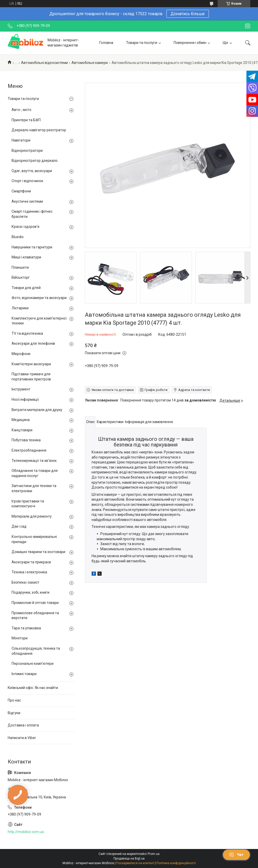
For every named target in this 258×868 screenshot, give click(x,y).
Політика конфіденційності (176, 863)
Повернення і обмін (190, 43)
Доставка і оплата (23, 725)
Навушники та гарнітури (32, 247)
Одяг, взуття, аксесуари (32, 171)
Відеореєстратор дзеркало (35, 161)
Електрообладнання (29, 450)
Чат (236, 855)
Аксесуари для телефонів (33, 343)
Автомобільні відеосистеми (45, 63)
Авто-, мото (21, 110)
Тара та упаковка (26, 628)
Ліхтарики (20, 308)
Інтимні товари (24, 674)
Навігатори (21, 140)
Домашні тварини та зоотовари (38, 552)
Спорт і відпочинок (27, 181)
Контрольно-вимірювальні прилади (34, 539)
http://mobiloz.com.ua (26, 832)
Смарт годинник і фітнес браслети (32, 214)
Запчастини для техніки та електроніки (34, 488)
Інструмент (21, 389)
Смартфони (21, 191)
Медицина (21, 420)
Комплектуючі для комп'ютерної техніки (39, 321)
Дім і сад (19, 526)
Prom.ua (154, 854)
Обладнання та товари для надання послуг (35, 473)
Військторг (21, 277)
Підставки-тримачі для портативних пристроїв (31, 377)
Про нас (14, 700)
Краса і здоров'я (25, 227)
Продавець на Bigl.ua (129, 858)
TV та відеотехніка (27, 333)
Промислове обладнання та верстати (35, 615)
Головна (106, 43)
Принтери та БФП (26, 120)
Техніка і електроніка (29, 572)
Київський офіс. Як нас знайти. (33, 688)
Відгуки (14, 713)
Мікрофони (21, 354)
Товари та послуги (142, 43)
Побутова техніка (26, 440)
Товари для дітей (26, 288)
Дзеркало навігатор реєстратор (39, 130)
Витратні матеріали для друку (37, 410)
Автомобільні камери (90, 63)
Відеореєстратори (27, 151)
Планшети (20, 267)
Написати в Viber (22, 738)
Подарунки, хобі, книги (30, 592)
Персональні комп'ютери (33, 664)
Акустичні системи (27, 201)
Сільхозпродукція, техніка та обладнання (36, 651)
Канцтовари (22, 430)
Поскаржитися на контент (135, 863)
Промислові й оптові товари (35, 603)
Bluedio (18, 237)
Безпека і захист (25, 582)
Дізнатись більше (188, 14)
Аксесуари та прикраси (31, 562)
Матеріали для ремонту (32, 516)
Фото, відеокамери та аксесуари (39, 298)
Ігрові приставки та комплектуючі (28, 504)
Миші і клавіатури (26, 257)
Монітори (20, 638)
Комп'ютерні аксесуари (31, 364)
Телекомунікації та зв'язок (34, 461)
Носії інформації (25, 399)
